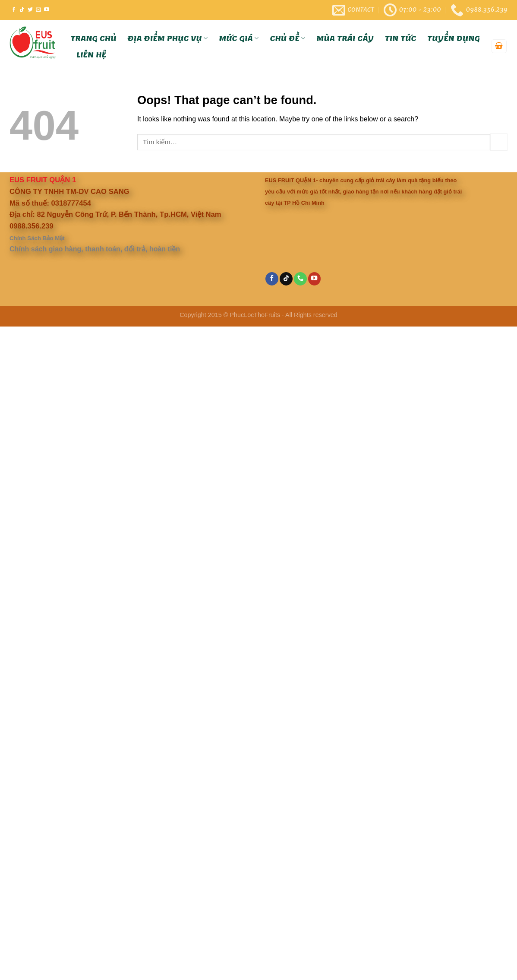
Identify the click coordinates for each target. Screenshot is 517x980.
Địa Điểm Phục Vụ (168, 38)
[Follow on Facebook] (14, 10)
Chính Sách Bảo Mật (37, 238)
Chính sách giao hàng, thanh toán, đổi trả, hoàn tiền (95, 249)
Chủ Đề (288, 38)
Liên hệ (91, 55)
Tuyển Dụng (454, 38)
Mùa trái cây (345, 38)
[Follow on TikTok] (22, 10)
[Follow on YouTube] (47, 10)
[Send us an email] (38, 10)
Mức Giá (239, 38)
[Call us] (300, 279)
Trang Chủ (94, 38)
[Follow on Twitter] (30, 10)
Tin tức (400, 38)
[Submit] (499, 142)
